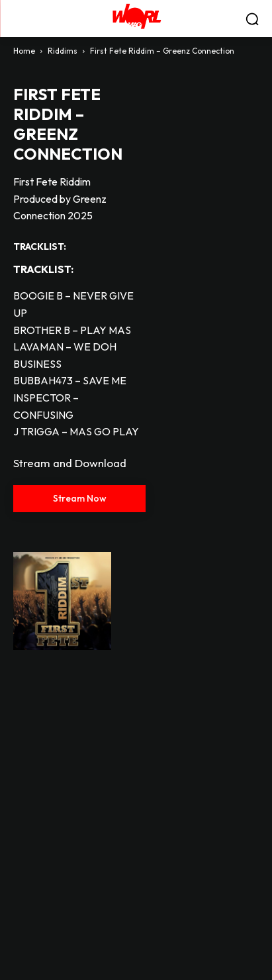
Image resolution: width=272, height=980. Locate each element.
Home (24, 51)
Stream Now (80, 498)
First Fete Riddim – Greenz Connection (68, 124)
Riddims (63, 51)
